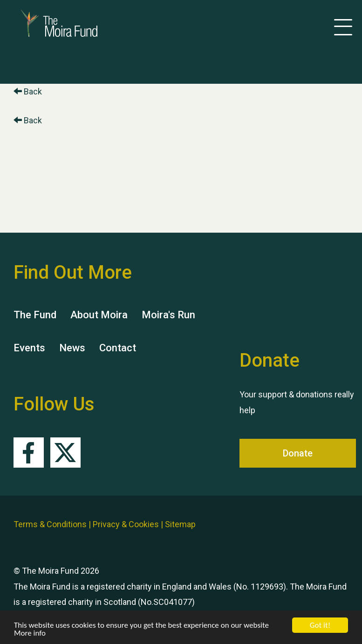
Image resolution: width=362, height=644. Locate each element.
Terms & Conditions (50, 524)
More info (30, 634)
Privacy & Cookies (126, 524)
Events (29, 348)
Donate (298, 453)
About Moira (99, 315)
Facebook (29, 453)
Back (28, 91)
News (72, 348)
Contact (118, 348)
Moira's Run (168, 315)
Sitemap (180, 524)
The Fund (35, 315)
